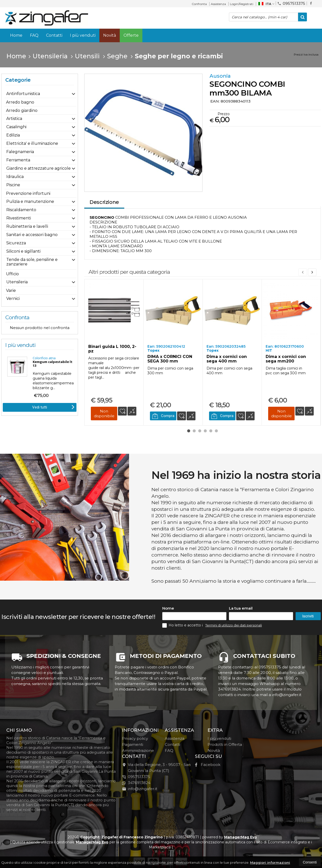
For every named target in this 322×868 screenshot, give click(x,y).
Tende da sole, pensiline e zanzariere (32, 262)
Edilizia (13, 135)
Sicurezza (16, 243)
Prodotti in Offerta (225, 744)
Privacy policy (135, 738)
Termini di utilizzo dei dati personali (234, 625)
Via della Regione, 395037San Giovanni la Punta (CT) (156, 768)
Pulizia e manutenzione (30, 201)
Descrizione (104, 202)
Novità (110, 35)
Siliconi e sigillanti (23, 251)
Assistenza (218, 4)
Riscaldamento (21, 210)
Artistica (14, 119)
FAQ (34, 35)
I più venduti (83, 35)
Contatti (54, 35)
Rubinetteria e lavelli (27, 226)
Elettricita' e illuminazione (32, 143)
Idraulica (15, 177)
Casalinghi (16, 127)
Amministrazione (138, 750)
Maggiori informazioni (270, 862)
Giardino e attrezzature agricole (38, 168)
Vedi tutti (53, 407)
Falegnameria (20, 152)
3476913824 (136, 783)
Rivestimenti (19, 218)
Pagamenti (133, 744)
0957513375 (291, 3)
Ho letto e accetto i (183, 625)
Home (16, 35)
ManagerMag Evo (240, 837)
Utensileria (17, 282)
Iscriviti (308, 616)
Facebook (208, 765)
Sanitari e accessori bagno (32, 235)
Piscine (13, 185)
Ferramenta (18, 160)
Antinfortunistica (23, 94)
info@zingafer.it (140, 789)
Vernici (13, 299)
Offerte (131, 35)
